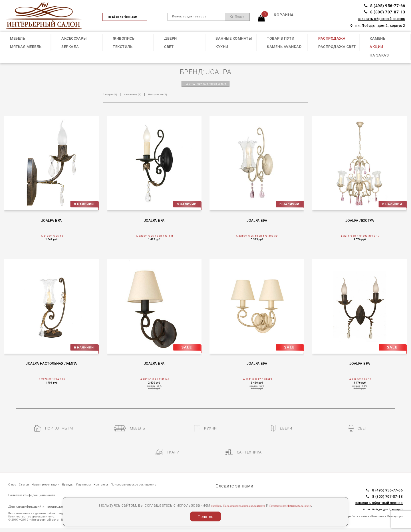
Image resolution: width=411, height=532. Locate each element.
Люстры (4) (113, 97)
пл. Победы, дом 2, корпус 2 (378, 26)
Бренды (100, 478)
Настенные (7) (144, 97)
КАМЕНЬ (377, 38)
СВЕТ (169, 47)
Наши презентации (66, 478)
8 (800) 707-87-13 (385, 12)
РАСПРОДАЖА (332, 38)
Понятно (205, 517)
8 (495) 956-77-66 (385, 6)
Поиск (237, 17)
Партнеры (124, 478)
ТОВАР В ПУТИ (281, 38)
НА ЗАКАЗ (379, 55)
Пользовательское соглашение (235, 505)
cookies (195, 505)
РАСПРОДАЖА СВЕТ (337, 47)
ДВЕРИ (171, 38)
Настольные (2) (179, 97)
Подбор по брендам (125, 17)
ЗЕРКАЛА (70, 47)
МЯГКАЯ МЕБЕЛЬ (26, 47)
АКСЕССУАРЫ (74, 38)
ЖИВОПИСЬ (124, 38)
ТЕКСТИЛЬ (123, 47)
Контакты (150, 478)
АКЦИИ (376, 47)
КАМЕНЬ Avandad (284, 47)
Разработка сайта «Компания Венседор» (373, 510)
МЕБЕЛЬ (18, 38)
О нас (15, 478)
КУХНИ (222, 47)
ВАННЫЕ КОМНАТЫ (234, 38)
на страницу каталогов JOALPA (206, 85)
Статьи (33, 478)
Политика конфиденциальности (303, 505)
